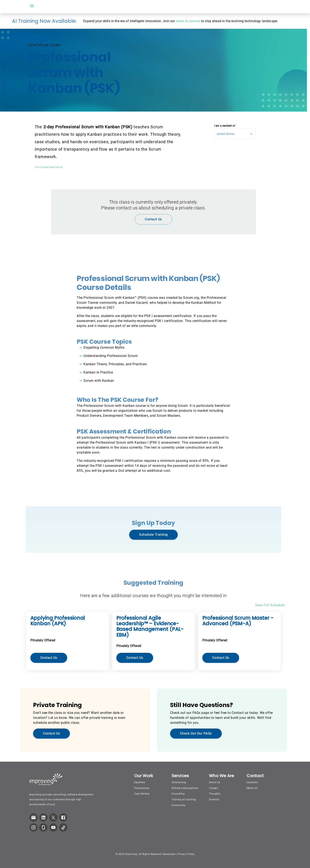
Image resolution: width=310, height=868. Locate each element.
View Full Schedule (270, 605)
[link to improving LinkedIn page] (43, 818)
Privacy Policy (186, 854)
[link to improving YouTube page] (53, 827)
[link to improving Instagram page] (33, 827)
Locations (252, 782)
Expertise (140, 782)
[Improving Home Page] (46, 779)
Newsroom (169, 854)
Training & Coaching (184, 800)
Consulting (178, 794)
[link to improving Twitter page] (53, 818)
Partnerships (142, 788)
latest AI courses (188, 21)
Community (179, 805)
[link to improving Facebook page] (63, 818)
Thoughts (215, 794)
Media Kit (252, 788)
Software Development (185, 788)
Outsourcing (179, 782)
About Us (214, 782)
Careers (213, 788)
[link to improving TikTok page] (63, 827)
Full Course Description (49, 167)
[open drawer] (32, 6)
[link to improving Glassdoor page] (43, 827)
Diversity (214, 800)
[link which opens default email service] (33, 818)
